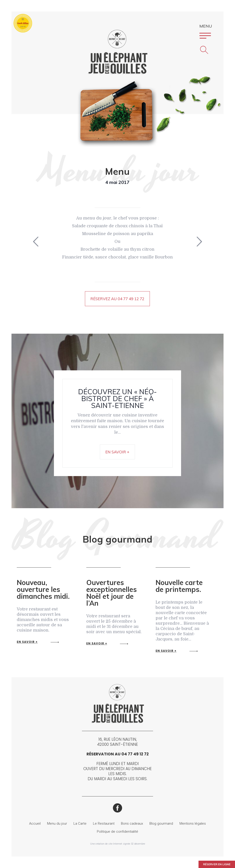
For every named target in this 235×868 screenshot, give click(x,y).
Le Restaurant (104, 824)
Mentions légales (193, 824)
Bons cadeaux (132, 824)
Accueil (35, 824)
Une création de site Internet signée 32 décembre (118, 844)
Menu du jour (57, 824)
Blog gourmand (161, 824)
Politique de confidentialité (117, 832)
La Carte (80, 824)
